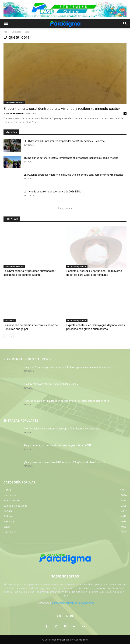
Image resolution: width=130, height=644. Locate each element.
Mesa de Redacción (14, 113)
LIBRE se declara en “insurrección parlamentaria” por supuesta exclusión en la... (67, 401)
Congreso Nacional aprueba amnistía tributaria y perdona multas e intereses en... (68, 367)
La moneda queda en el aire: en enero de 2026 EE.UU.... (54, 192)
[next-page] (11, 337)
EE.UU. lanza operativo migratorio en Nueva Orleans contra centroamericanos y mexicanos (74, 175)
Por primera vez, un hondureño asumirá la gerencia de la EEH (57, 445)
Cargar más (65, 208)
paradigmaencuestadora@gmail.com (73, 603)
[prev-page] (6, 337)
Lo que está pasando (14, 103)
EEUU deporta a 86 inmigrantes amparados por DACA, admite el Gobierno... (65, 141)
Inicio (6, 32)
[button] (6, 24)
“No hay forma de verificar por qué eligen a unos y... (52, 384)
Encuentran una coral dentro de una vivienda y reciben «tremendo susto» (62, 109)
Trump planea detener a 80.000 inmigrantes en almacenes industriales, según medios (71, 158)
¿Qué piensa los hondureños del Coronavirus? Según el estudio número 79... (65, 462)
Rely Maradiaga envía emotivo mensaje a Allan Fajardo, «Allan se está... (63, 429)
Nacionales (10, 321)
